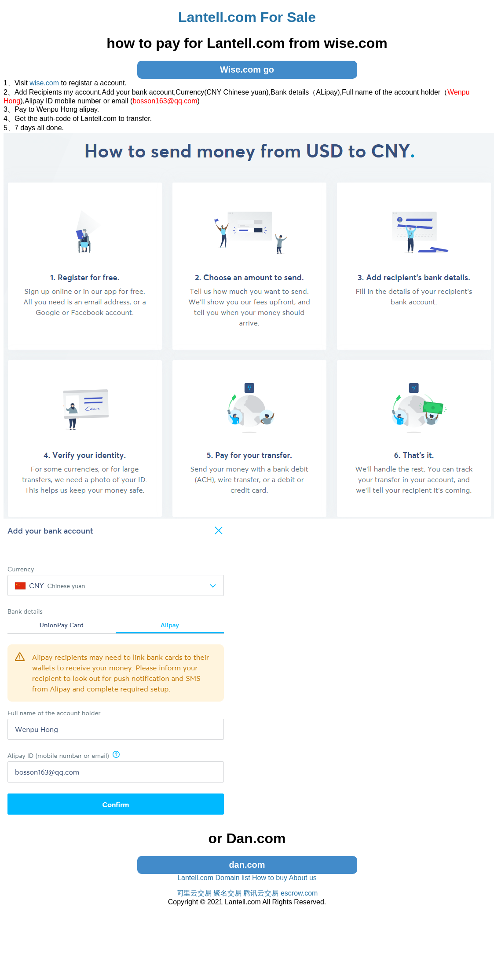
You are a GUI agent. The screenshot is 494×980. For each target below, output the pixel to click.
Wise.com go (247, 69)
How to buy (270, 878)
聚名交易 (227, 893)
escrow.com (299, 893)
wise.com (44, 83)
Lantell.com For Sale (247, 17)
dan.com (247, 865)
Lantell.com (195, 878)
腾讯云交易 (261, 893)
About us (303, 878)
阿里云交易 (194, 893)
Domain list (232, 878)
